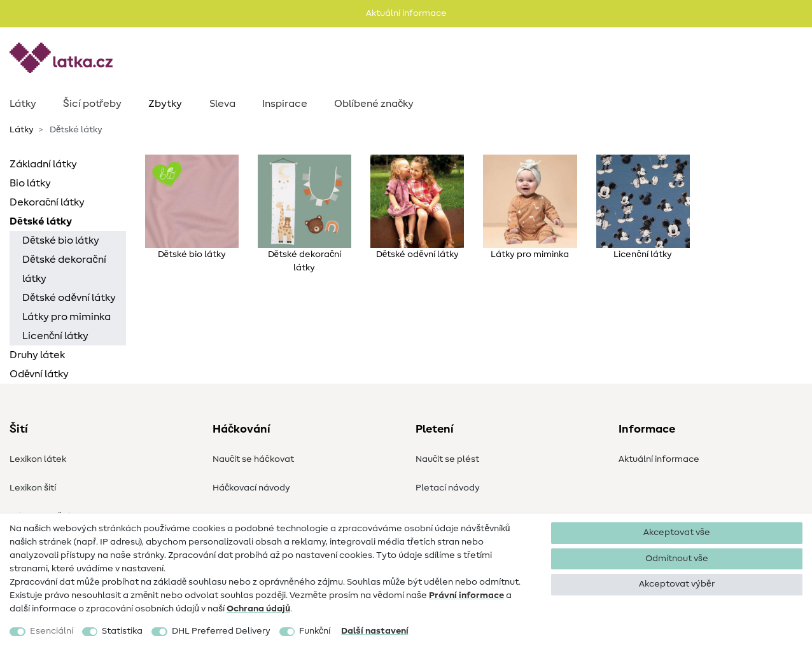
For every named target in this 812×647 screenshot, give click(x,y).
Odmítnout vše (677, 559)
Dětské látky (41, 221)
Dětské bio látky (61, 240)
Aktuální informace (659, 459)
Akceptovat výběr (676, 584)
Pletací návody (448, 488)
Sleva (222, 104)
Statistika (122, 631)
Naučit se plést (447, 459)
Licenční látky (55, 336)
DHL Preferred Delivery (221, 631)
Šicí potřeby (92, 104)
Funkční (315, 631)
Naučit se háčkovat (253, 459)
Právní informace (466, 595)
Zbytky (165, 104)
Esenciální (52, 631)
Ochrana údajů (258, 609)
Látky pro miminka (66, 317)
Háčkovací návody (251, 488)
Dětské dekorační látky (64, 269)
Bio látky (30, 183)
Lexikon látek (38, 459)
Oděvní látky (39, 374)
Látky (23, 104)
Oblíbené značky (374, 104)
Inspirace (285, 104)
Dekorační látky (47, 202)
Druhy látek (37, 355)
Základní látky (43, 164)
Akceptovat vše (677, 532)
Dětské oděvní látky (69, 298)
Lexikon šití (33, 488)
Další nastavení (374, 631)
